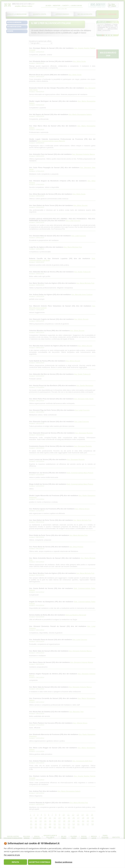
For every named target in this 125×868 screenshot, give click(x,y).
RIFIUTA (15, 862)
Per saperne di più (12, 855)
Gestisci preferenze (64, 862)
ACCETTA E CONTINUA (39, 862)
